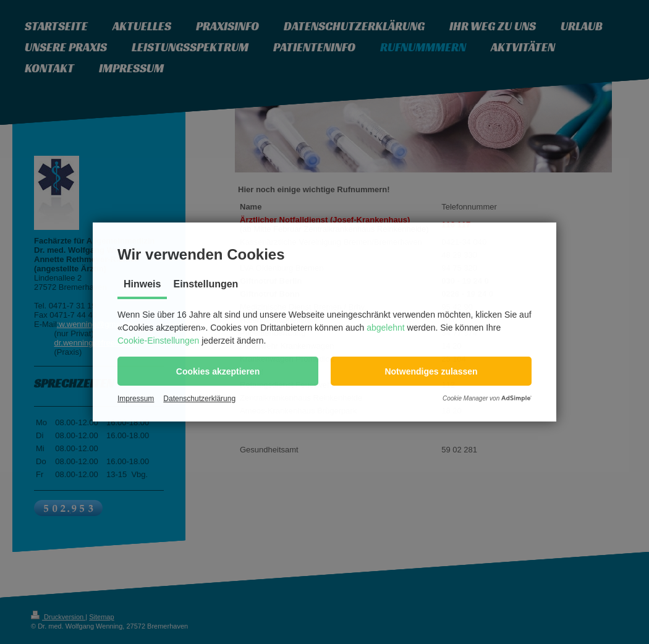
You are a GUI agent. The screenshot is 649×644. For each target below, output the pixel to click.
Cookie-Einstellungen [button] (158, 341)
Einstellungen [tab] (206, 284)
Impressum (136, 399)
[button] (218, 371)
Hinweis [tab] (142, 284)
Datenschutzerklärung (199, 399)
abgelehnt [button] (386, 328)
